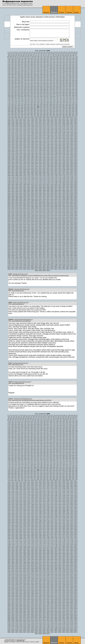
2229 (52, 218)
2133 (28, 211)
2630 (71, 251)
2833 (21, 269)
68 (28, 55)
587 (48, 89)
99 (35, 57)
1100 (71, 125)
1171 (68, 131)
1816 (56, 184)
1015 (21, 119)
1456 (56, 155)
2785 (44, 264)
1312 (56, 143)
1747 (68, 178)
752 (12, 101)
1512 (64, 159)
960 (44, 114)
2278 (32, 223)
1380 (40, 149)
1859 (13, 189)
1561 (44, 163)
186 (32, 62)
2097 (28, 208)
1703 (36, 175)
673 (41, 95)
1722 (40, 177)
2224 (32, 218)
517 (35, 85)
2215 (68, 217)
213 (48, 64)
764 (51, 101)
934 (32, 113)
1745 (60, 178)
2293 (21, 224)
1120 (9, 128)
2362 (9, 230)
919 (54, 111)
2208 (40, 217)
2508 (17, 242)
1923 (52, 193)
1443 (75, 153)
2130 (17, 211)
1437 (52, 153)
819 (16, 106)
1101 (75, 125)
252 (32, 67)
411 (48, 77)
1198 (32, 134)
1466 (25, 156)
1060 (56, 122)
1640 (71, 169)
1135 (68, 128)
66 (24, 55)
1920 (40, 193)
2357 (60, 229)
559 (28, 88)
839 (9, 107)
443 (9, 80)
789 (60, 103)
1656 (64, 171)
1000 (32, 117)
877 (60, 109)
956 (32, 114)
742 (51, 100)
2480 (48, 239)
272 (25, 68)
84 (68, 55)
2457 (28, 238)
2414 (71, 233)
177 (73, 61)
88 (8, 57)
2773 (68, 263)
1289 (36, 141)
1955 (36, 196)
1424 (71, 152)
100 (38, 57)
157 (9, 61)
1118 (71, 126)
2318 (48, 226)
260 (57, 67)
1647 (28, 171)
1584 (64, 165)
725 (67, 98)
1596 (40, 166)
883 (9, 110)
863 (16, 109)
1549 (68, 162)
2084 (48, 207)
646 (25, 94)
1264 (9, 140)
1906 (56, 192)
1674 (64, 172)
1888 (56, 190)
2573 (60, 247)
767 (60, 101)
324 (51, 71)
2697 (52, 257)
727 (73, 98)
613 (60, 91)
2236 (9, 220)
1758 (40, 180)
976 (25, 116)
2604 (40, 250)
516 (32, 85)
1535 (13, 162)
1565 (60, 163)
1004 (48, 117)
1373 (13, 149)
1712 (71, 175)
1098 (64, 125)
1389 (75, 149)
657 (60, 94)
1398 (40, 150)
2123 (60, 209)
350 (64, 73)
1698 (17, 175)
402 (19, 77)
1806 (17, 184)
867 (28, 109)
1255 (44, 138)
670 (32, 95)
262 (64, 67)
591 (60, 89)
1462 (9, 156)
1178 (25, 132)
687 (16, 97)
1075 (44, 123)
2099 (36, 208)
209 (35, 64)
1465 (21, 156)
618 (76, 91)
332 (76, 71)
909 (22, 111)
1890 (64, 190)
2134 (32, 211)
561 (35, 88)
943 (60, 113)
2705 (13, 258)
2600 (25, 250)
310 (76, 70)
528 (70, 85)
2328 (17, 227)
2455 (21, 238)
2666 (71, 254)
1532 (71, 160)
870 (38, 109)
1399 (44, 150)
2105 (60, 208)
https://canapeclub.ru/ (18, 304)
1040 (48, 120)
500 (51, 83)
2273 (13, 223)
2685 (75, 255)
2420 (25, 235)
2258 (25, 221)
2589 (52, 248)
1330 (56, 144)
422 (12, 79)
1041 (52, 120)
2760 (17, 263)
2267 (60, 221)
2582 (25, 248)
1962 (64, 196)
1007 (60, 117)
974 (19, 116)
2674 (32, 255)
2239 (21, 220)
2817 (28, 267)
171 (54, 61)
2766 (40, 263)
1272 (40, 140)
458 (57, 80)
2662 (56, 254)
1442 (71, 153)
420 (76, 77)
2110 (9, 209)
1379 (36, 149)
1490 (48, 158)
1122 (17, 128)
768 (64, 101)
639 (73, 92)
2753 (60, 261)
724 (64, 98)
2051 (60, 204)
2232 (64, 218)
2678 (48, 255)
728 (76, 98)
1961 (60, 196)
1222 (56, 135)
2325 (75, 226)
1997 (60, 199)
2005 (21, 201)
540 (38, 86)
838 (76, 106)
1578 (40, 165)
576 (12, 89)
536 (25, 86)
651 (41, 94)
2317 (44, 226)
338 (25, 73)
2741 (13, 261)
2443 (44, 236)
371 (60, 74)
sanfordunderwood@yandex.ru (23, 319)
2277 (28, 223)
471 (28, 82)
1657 (68, 171)
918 (51, 111)
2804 (48, 266)
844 (25, 107)
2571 (52, 247)
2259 (28, 221)
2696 (48, 257)
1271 (36, 140)
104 (51, 57)
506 (70, 83)
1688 (48, 174)
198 (70, 62)
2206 (32, 217)
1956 (40, 196)
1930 (9, 195)
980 (38, 116)
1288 (32, 141)
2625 (52, 251)
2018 (71, 201)
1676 (71, 172)
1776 (40, 181)
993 (9, 117)
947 (73, 113)
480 (57, 82)
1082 (71, 123)
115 (16, 58)
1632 (40, 169)
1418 (48, 152)
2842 (56, 269)
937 (41, 113)
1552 (9, 163)
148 (51, 60)
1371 (75, 147)
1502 (25, 159)
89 (10, 57)
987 (60, 116)
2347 (21, 229)
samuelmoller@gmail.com (22, 289)
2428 (56, 235)
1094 (48, 125)
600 (19, 91)
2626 (56, 251)
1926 (64, 193)
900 (64, 110)
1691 (60, 174)
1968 (17, 198)
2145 (75, 211)
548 (64, 86)
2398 (9, 233)
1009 (67, 117)
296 (32, 70)
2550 (40, 245)
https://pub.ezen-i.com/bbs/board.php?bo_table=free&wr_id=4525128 (32, 400)
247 (16, 67)
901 (67, 110)
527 (67, 85)
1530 (64, 160)
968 (70, 114)
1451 (36, 155)
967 (67, 114)
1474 (56, 156)
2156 (48, 212)
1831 (44, 186)
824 (32, 106)
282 (57, 68)
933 (28, 113)
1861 (21, 189)
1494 (64, 158)
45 (41, 54)
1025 (60, 119)
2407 (44, 233)
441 (73, 79)
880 (70, 109)
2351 (36, 229)
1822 (9, 186)
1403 (60, 150)
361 (28, 74)
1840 (9, 187)
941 (54, 113)
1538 (25, 162)
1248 (17, 138)
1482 (17, 158)
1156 (9, 131)
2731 (44, 260)
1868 (48, 189)
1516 (9, 160)
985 (54, 116)
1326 (40, 144)
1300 (9, 143)
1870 (56, 189)
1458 (64, 155)
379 (16, 76)
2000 (71, 199)
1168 (56, 131)
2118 (40, 209)
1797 (52, 183)
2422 (32, 235)
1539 (28, 162)
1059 (52, 122)
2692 (32, 257)
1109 (36, 126)
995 (16, 117)
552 (76, 86)
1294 (56, 141)
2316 (40, 226)
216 (57, 64)
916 (44, 111)
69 (31, 55)
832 (57, 106)
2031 (52, 202)
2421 (28, 235)
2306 (71, 224)
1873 (68, 189)
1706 (48, 175)
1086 (17, 125)
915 (41, 111)
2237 (13, 220)
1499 (13, 159)
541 (41, 86)
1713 (75, 175)
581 (28, 89)
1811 (36, 184)
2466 (64, 238)
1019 (36, 119)
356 (12, 74)
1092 (40, 125)
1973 (36, 198)
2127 (75, 209)
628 (38, 92)
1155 (75, 129)
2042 (25, 204)
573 (73, 88)
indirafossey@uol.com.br (20, 274)
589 (54, 89)
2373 (52, 230)
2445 (52, 236)
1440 (64, 153)
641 (9, 94)
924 (70, 111)
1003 (44, 117)
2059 (21, 205)
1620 (64, 168)
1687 (44, 174)
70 (33, 55)
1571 (13, 165)
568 (57, 88)
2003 (13, 201)
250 (25, 67)
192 (51, 62)
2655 (28, 254)
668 (25, 95)
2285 (60, 223)
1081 (68, 123)
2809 (68, 266)
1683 (28, 174)
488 (12, 83)
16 (40, 52)
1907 (60, 192)
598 (12, 91)
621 (16, 92)
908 (19, 111)
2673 (28, 255)
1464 (17, 156)
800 (25, 104)
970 (76, 114)
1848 (40, 187)
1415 (36, 152)
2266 (56, 221)
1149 (52, 129)
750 (76, 100)
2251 (68, 220)
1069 (21, 123)
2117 (36, 209)
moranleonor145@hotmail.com (23, 399)
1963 (68, 196)
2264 (48, 221)
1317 (75, 143)
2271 (75, 221)
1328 (48, 144)
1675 (68, 172)
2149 (21, 212)
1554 (17, 163)
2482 (56, 239)
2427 (52, 235)
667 (22, 95)
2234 (71, 218)
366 (44, 74)
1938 (40, 195)
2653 (21, 254)
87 (76, 55)
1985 (13, 199)
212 (44, 64)
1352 (71, 146)
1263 (75, 138)
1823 (13, 186)
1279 (68, 140)
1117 (68, 126)
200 (76, 62)
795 (9, 104)
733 (22, 100)
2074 (9, 207)
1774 (32, 181)
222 (76, 64)
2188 (32, 215)
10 (25, 52)
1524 (40, 160)
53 (61, 54)
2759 (13, 263)
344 (44, 73)
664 (12, 95)
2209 (44, 217)
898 (57, 110)
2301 (52, 224)
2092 (9, 208)
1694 (71, 174)
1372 (9, 149)
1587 (75, 165)
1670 (48, 172)
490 (19, 83)
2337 (52, 227)
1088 (25, 125)
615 (67, 91)
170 (51, 61)
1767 (75, 180)
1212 (17, 135)
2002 (9, 201)
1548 (64, 162)
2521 (68, 242)
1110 (40, 126)
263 (67, 67)
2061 (28, 205)
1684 (32, 174)
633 (54, 92)
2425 (44, 235)
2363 (13, 230)
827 (41, 106)
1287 (28, 141)
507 (73, 83)
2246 (48, 220)
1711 (68, 175)
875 (54, 109)
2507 (13, 242)
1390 (9, 150)
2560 (9, 247)
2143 (68, 211)
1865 (36, 189)
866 (25, 109)
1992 (40, 199)
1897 (21, 192)
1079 (60, 123)
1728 (64, 177)
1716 (17, 177)
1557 (28, 163)
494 (32, 83)
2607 (52, 250)
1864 (32, 189)
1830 (40, 186)
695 (41, 97)
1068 (17, 123)
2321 (60, 226)
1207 (68, 134)
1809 (28, 184)
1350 (64, 146)
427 (28, 79)
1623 (75, 168)
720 (51, 98)
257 (48, 67)
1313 (60, 143)
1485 (28, 158)
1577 (36, 165)
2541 (75, 244)
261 (60, 67)
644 (19, 94)
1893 (75, 190)
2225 (36, 218)
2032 (56, 202)
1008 (63, 117)
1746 (64, 178)
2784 (40, 264)
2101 (44, 208)
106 (57, 57)
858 (70, 107)
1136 (71, 128)
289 (9, 70)
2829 (75, 267)
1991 (36, 199)
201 (9, 64)
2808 (64, 266)
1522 (32, 160)
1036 (32, 120)
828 (44, 106)
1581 (52, 165)
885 (16, 110)
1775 (36, 181)
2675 (36, 255)
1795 (44, 183)
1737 (28, 178)
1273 (44, 140)
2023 (21, 202)
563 (41, 88)
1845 (28, 187)
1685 (36, 174)
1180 (32, 132)
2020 (9, 202)
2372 (48, 230)
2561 (13, 247)
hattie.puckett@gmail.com (21, 303)
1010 (71, 117)
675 (48, 95)
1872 (64, 189)
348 (57, 73)
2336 (48, 227)
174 (64, 61)
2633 (13, 253)
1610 (25, 168)
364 (38, 74)
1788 (17, 183)
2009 (36, 201)
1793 (36, 183)
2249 (60, 220)
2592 (64, 248)
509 (9, 85)
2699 (60, 257)
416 (64, 77)
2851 (48, 270)
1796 (48, 183)
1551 (75, 162)
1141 (21, 129)
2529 (28, 244)
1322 (25, 144)
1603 (68, 166)
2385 (28, 232)
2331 (28, 227)
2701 (68, 257)
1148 (48, 129)
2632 (9, 253)
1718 (25, 177)
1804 (9, 184)
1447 (21, 155)
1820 (71, 184)
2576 (71, 247)
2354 (48, 229)
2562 (17, 247)
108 (64, 57)
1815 (52, 184)
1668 (40, 172)
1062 (64, 122)
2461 (44, 238)
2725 (21, 260)
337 (22, 73)
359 (22, 74)
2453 (13, 238)
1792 (32, 183)
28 (69, 52)
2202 (17, 217)
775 (16, 103)
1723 (44, 177)
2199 (75, 215)
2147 (13, 212)
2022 (17, 202)
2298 (40, 224)
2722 (9, 260)
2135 (36, 211)
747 (67, 100)
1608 (17, 168)
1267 (21, 140)
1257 (52, 138)
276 (38, 68)
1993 (44, 199)
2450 (71, 236)
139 (22, 60)
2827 (68, 267)
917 (48, 111)
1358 (25, 147)
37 (21, 54)
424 (19, 79)
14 (35, 52)
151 (60, 60)
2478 (40, 239)
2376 (64, 230)
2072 (71, 205)
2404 (32, 233)
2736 (64, 260)
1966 (9, 198)
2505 (75, 241)
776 (19, 103)
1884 (40, 190)
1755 (28, 180)
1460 (71, 155)
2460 (40, 238)
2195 (60, 215)
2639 (36, 253)
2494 (32, 241)
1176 (17, 132)
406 (32, 77)
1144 (32, 129)
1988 (25, 199)
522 (51, 85)
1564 (56, 163)
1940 (48, 195)
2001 (75, 199)
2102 (48, 208)
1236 (40, 137)
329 (67, 71)
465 (9, 82)
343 (41, 73)
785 (48, 103)
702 (64, 97)
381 (22, 76)
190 (44, 62)
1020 (40, 119)
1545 (52, 162)
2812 (9, 267)
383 (28, 76)
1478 (71, 156)
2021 (13, 202)
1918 (32, 193)
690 (25, 97)
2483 (60, 239)
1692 (64, 174)
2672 (25, 255)
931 (22, 113)
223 (9, 65)
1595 (36, 166)
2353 (44, 229)
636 (64, 92)
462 (70, 80)
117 (22, 58)
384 (32, 76)
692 (32, 97)
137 (16, 60)
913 (35, 111)
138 (19, 60)
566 (51, 88)
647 (28, 94)
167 (41, 61)
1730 (71, 177)
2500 (56, 241)
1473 (52, 156)
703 (67, 97)
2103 (52, 208)
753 (16, 101)
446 (19, 80)
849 (41, 107)
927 (9, 113)
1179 (28, 132)
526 (64, 85)
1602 (64, 166)
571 (67, 88)
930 (19, 113)
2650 (9, 254)
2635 (21, 253)
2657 (36, 254)
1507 (44, 159)
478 (51, 82)
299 (41, 70)
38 (24, 54)
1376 (25, 149)
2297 (36, 224)
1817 (60, 184)
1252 (32, 138)
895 (48, 110)
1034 (25, 120)
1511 (60, 159)
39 (26, 54)
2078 (25, 207)
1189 (68, 132)
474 (38, 82)
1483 (21, 158)
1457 (60, 155)
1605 (75, 166)
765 (54, 101)
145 (41, 60)
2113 (21, 209)
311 (9, 71)
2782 (32, 264)
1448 (25, 155)
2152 (32, 212)
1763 (60, 180)
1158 (17, 131)
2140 (56, 211)
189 (41, 62)
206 (25, 64)
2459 (36, 238)
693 (35, 97)
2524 (9, 244)
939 (48, 113)
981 (41, 116)
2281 (44, 223)
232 (38, 65)
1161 (28, 131)
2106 (64, 208)
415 (60, 77)
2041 (21, 204)
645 (22, 94)
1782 (64, 181)
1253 (36, 138)
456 (51, 80)
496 (38, 83)
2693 (36, 257)
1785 (75, 181)
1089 (28, 125)
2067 (52, 205)
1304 (25, 143)
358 (19, 74)
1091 (36, 125)
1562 (48, 163)
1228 (9, 137)
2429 (60, 235)
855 (60, 107)
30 (74, 52)
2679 (52, 255)
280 (51, 68)
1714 (9, 177)
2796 (17, 266)
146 (44, 60)
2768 (48, 263)
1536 (17, 162)
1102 (9, 126)
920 (57, 111)
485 (73, 82)
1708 (56, 175)
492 (25, 83)
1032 (17, 120)
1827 (28, 186)
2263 (44, 221)
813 (67, 104)
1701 (28, 175)
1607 (13, 168)
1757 (36, 180)
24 (59, 52)
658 (64, 94)
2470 (9, 239)
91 (16, 57)
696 (44, 97)
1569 (75, 163)
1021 (44, 119)
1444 (9, 155)
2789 (60, 264)
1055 (36, 122)
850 (44, 107)
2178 (64, 214)
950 (12, 114)
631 (48, 92)
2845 (68, 269)
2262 (40, 221)
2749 (44, 261)
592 (64, 89)
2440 (32, 236)
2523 (75, 242)
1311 (52, 143)
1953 (28, 196)
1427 (13, 153)
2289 (75, 223)
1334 (71, 144)
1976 (48, 198)
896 (51, 110)
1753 (21, 180)
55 (66, 54)
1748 (71, 178)
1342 (32, 146)
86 (73, 55)
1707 (52, 175)
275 (35, 68)
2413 (68, 233)
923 (67, 111)
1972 (32, 198)
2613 (75, 250)
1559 (36, 163)
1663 (21, 172)
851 (48, 107)
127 (54, 58)
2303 (60, 224)
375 (73, 74)
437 (60, 79)
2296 (32, 224)
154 (70, 60)
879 (67, 109)
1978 (56, 198)
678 (57, 95)
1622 (71, 168)
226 (19, 65)
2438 (25, 236)
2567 (36, 247)
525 (60, 85)
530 (76, 85)
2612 (71, 250)
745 (60, 100)
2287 (68, 223)
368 (51, 74)
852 (51, 107)
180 (12, 62)
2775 (75, 263)
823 (28, 106)
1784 (71, 181)
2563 (21, 247)
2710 (32, 258)
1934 (25, 195)
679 (60, 95)
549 (67, 86)
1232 (25, 137)
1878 (17, 190)
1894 (9, 192)
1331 (60, 144)
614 (64, 91)
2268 (64, 221)
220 (70, 64)
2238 (17, 220)
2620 (32, 251)
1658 (71, 171)
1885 (44, 190)
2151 (28, 212)
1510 (56, 159)
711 (22, 98)
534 (19, 86)
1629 (28, 169)
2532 (40, 244)
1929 (75, 193)
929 (16, 113)
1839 (75, 186)
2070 (64, 205)
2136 (40, 211)
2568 (40, 247)
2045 (36, 204)
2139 (52, 211)
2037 (75, 202)
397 (73, 76)
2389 (44, 232)
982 (44, 116)
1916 (25, 193)
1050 (17, 122)
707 (9, 98)
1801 (68, 183)
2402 (25, 233)
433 (48, 79)
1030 (9, 120)
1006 (56, 117)
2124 (64, 209)
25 (62, 52)
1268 (25, 140)
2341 (68, 227)
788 (57, 103)
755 (22, 101)
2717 (60, 258)
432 (44, 79)
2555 (60, 245)
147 (48, 60)
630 (44, 92)
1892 (71, 190)
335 (16, 73)
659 (67, 94)
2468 (71, 238)
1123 (21, 128)
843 (22, 107)
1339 (21, 146)
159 (16, 61)
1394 (25, 150)
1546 (56, 162)
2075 (13, 207)
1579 (44, 165)
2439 (28, 236)
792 (70, 103)
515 (28, 85)
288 (76, 68)
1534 (9, 162)
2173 (44, 214)
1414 (32, 152)
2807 (60, 266)
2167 (21, 214)
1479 (75, 156)
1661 (13, 172)
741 (48, 100)
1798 (56, 183)
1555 (21, 163)
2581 (21, 248)
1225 (68, 135)
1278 (64, 140)
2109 (75, 208)
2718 (64, 258)
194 (57, 62)
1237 (44, 137)
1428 (17, 153)
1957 (44, 196)
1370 (71, 147)
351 (67, 73)
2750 (48, 261)
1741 (44, 178)
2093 (13, 208)
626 (32, 92)
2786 (48, 264)
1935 (28, 195)
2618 (25, 251)
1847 (36, 187)
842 (19, 107)
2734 (56, 260)
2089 (68, 207)
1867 (44, 189)
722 (57, 98)
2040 (17, 204)
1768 (9, 181)
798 (19, 104)
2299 (44, 224)
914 (38, 111)
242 (70, 65)
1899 (28, 192)
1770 (17, 181)
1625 (13, 169)
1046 (71, 120)
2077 (21, 207)
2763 (28, 263)
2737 (68, 260)
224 (12, 65)
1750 (9, 180)
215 (54, 64)
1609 (21, 168)
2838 (40, 269)
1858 (9, 189)
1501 (21, 159)
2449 (68, 236)
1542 (40, 162)
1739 (36, 178)
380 (19, 76)
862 (12, 109)
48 (49, 54)
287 (73, 68)
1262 (71, 138)
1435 (44, 153)
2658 (40, 254)
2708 (25, 258)
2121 (52, 209)
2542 (9, 245)
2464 (56, 238)
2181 (75, 214)
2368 (32, 230)
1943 (60, 195)
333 (9, 73)
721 (54, 98)
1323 (28, 144)
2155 (44, 212)
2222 (25, 218)
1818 (64, 184)
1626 (17, 169)
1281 (75, 140)
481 (60, 82)
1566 (64, 163)
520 (44, 85)
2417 (13, 235)
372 (64, 74)
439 (67, 79)
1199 (36, 134)
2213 (60, 217)
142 (32, 60)
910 (25, 111)
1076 (48, 123)
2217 (75, 217)
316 (25, 71)
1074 (40, 123)
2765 (36, 263)
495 (35, 83)
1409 (13, 152)
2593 (68, 248)
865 (22, 109)
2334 (40, 227)
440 (70, 79)
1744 (56, 178)
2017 (68, 201)
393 (60, 76)
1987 (21, 199)
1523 (36, 160)
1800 (64, 183)
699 (54, 97)
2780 (25, 264)
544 (51, 86)
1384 (56, 149)
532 (12, 86)
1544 (48, 162)
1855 (68, 187)
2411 (60, 233)
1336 (9, 146)
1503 (28, 159)
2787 (52, 264)
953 (22, 114)
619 (9, 92)
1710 (64, 175)
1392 (17, 150)
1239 (52, 137)
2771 (60, 263)
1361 (36, 147)
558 (25, 88)
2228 (48, 218)
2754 (64, 261)
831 (54, 106)
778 (25, 103)
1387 (68, 149)
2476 (32, 239)
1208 (71, 134)
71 (36, 55)
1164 (40, 131)
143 (35, 60)
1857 (75, 187)
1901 (36, 192)
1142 (25, 129)
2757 (75, 261)
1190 (71, 132)
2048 (48, 204)
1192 (9, 134)
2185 (21, 215)
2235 (75, 218)
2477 (36, 239)
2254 (9, 221)
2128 (9, 211)
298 (38, 70)
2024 (25, 202)
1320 (17, 144)
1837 (68, 186)
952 (19, 114)
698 (51, 97)
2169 (28, 214)
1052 (25, 122)
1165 (44, 131)
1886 (48, 190)
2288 (71, 223)
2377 (68, 230)
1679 (13, 174)
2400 (17, 233)
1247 (13, 138)
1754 (25, 180)
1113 (52, 126)
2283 (52, 223)
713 (28, 98)
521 (48, 85)
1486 (32, 158)
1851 (52, 187)
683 (73, 95)
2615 (13, 251)
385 (35, 76)
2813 (13, 267)
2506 (9, 242)
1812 (40, 184)
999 (29, 117)
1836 (64, 186)
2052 (64, 204)
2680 (56, 255)
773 (9, 103)
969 (73, 114)
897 (54, 110)
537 (28, 86)
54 (64, 54)
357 (16, 74)
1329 (52, 144)
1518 (17, 160)
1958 (48, 196)
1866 (40, 189)
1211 (13, 135)
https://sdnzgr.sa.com (18, 291)
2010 (40, 201)
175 (67, 61)
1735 (21, 178)
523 (54, 85)
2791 (68, 264)
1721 (36, 177)
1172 (71, 131)
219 (67, 64)
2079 (28, 207)
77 (51, 55)
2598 (17, 250)
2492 (25, 241)
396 (70, 76)
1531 (68, 160)
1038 (40, 120)
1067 (13, 123)
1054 (32, 122)
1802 (71, 183)
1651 (44, 171)
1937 (36, 195)
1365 (52, 147)
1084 (9, 125)
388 (44, 76)
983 (48, 116)
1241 (60, 137)
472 (32, 82)
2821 (44, 267)
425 (22, 79)
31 (77, 52)
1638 (64, 169)
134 (76, 58)
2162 (71, 212)
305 (60, 70)
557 (22, 88)
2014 (56, 201)
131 (67, 58)
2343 (75, 227)
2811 (75, 266)
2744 (25, 261)
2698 (56, 257)
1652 (48, 171)
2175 (52, 214)
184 (25, 62)
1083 (75, 123)
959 (41, 114)
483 (67, 82)
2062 (32, 205)
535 (22, 86)
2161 (68, 212)
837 (73, 106)
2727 (28, 260)
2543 (13, 245)
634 (57, 92)
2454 (17, 238)
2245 (44, 220)
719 (48, 98)
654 (51, 94)
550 (70, 86)
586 (44, 89)
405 (28, 77)
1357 (21, 147)
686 (12, 97)
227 (22, 65)
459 (60, 80)
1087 (21, 125)
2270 (71, 221)
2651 (13, 254)
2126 (71, 209)
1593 (28, 166)
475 (41, 82)
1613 (36, 168)
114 (12, 58)
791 (67, 103)
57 (71, 54)
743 (54, 100)
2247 (52, 220)
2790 (64, 264)
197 (67, 62)
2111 (13, 209)
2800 (32, 266)
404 (25, 77)
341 (35, 73)
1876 (9, 190)
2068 (56, 205)
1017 (28, 119)
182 (19, 62)
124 (44, 58)
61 (11, 55)
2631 (75, 251)
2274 (17, 223)
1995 (52, 199)
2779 (21, 264)
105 (54, 57)
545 (54, 86)
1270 (32, 140)
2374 (56, 230)
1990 (32, 199)
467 (16, 82)
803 (35, 104)
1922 (48, 193)
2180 (71, 214)
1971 (28, 198)
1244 (71, 137)
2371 (44, 230)
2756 (71, 261)
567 (54, 88)
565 (48, 88)
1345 (44, 146)
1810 (32, 184)
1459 (68, 155)
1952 (25, 196)
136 (12, 60)
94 (23, 57)
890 (32, 110)
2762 (25, 263)
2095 (21, 208)
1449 (28, 155)
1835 (60, 186)
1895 (13, 192)
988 (64, 116)
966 (64, 114)
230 (32, 65)
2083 (44, 207)
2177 (60, 214)
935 (35, 113)
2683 (68, 255)
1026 (64, 119)
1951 (21, 196)
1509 (52, 159)
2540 (71, 244)
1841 (13, 187)
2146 (9, 212)
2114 (25, 209)
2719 (68, 258)
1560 (40, 163)
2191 (44, 215)
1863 (28, 189)
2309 (13, 226)
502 (57, 83)
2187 (28, 215)
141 (28, 60)
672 (38, 95)
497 (41, 83)
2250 (64, 220)
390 (51, 76)
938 (44, 113)
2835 (28, 269)
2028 (40, 202)
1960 (56, 196)
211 (41, 64)
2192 (48, 215)
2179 (68, 214)
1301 (13, 143)
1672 (56, 172)
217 (60, 64)
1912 (9, 193)
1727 (60, 177)
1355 (13, 147)
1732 (9, 178)
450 (32, 80)
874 (51, 109)
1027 (68, 119)
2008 (32, 201)
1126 (32, 128)
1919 (36, 193)
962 (51, 114)
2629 (68, 251)
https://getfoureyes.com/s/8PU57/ (21, 321)
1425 (75, 152)
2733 (52, 260)
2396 (71, 232)
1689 (52, 174)
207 (28, 64)
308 (70, 70)
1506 (40, 159)
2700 (64, 257)
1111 (44, 126)
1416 (40, 152)
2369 (36, 230)
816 (76, 104)
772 (76, 101)
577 (16, 89)
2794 (9, 266)
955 (28, 114)
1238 (48, 137)
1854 (64, 187)
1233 (28, 137)
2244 (40, 220)
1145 (36, 129)
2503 (68, 241)
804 (38, 104)
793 (73, 103)
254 (38, 67)
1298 (71, 141)
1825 (21, 186)
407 (35, 77)
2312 (25, 226)
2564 (25, 247)
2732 (48, 260)
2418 (17, 235)
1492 (56, 158)
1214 (25, 135)
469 (22, 82)
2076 (17, 207)
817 (9, 106)
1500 (17, 159)
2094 (17, 208)
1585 (68, 165)
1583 (60, 165)
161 (22, 61)
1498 (9, 159)
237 (54, 65)
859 (73, 107)
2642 (48, 253)
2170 (32, 214)
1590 (17, 166)
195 (60, 62)
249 (22, 67)
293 (22, 70)
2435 (13, 236)
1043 (60, 120)
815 (73, 104)
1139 (13, 129)
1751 (13, 180)
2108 (71, 208)
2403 (28, 233)
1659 (75, 171)
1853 (60, 187)
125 (48, 58)
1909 (68, 192)
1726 (56, 177)
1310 (48, 143)
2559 (75, 245)
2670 (17, 255)
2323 (68, 226)
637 (67, 92)
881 (73, 109)
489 (16, 83)
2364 (17, 230)
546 (57, 86)
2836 (32, 269)
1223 (60, 135)
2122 (56, 209)
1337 (13, 146)
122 (38, 58)
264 (70, 67)
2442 (40, 236)
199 (73, 62)
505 (67, 83)
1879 (21, 190)
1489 (44, 158)
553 (9, 88)
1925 (60, 193)
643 (16, 94)
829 (48, 106)
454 (44, 80)
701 (60, 97)
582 (32, 89)
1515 (75, 159)
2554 (56, 245)
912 (32, 111)
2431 (68, 235)
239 (60, 65)
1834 (56, 186)
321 (41, 71)
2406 (40, 233)
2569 (44, 247)
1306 (32, 143)
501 (54, 83)
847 (35, 107)
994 (13, 117)
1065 (75, 122)
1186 (56, 132)
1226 (71, 135)
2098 (32, 208)
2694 (40, 257)
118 (25, 58)
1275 (52, 140)
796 (12, 104)
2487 (75, 239)
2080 (32, 207)
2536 (56, 244)
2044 (32, 204)
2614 (9, 251)
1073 (36, 123)
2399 (13, 233)
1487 (36, 158)
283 (60, 68)
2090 (71, 207)
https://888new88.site (18, 383)
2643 (52, 253)
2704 (9, 258)
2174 (48, 214)
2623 (44, 251)
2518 (56, 242)
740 (44, 100)
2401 (21, 233)
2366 (25, 230)
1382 (48, 149)
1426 (9, 153)
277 (41, 68)
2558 (71, 245)
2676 (40, 255)
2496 (40, 241)
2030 (48, 202)
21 (52, 52)
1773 (28, 181)
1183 (44, 132)
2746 (32, 261)
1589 (13, 166)
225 (16, 65)
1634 (48, 169)
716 (38, 98)
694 (38, 97)
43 (36, 54)
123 (41, 58)
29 (72, 52)
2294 (25, 224)
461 (67, 80)
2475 (28, 239)
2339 (60, 227)
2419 (21, 235)
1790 (25, 183)
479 (54, 82)
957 (35, 114)
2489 (13, 241)
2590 (56, 248)
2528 (25, 244)
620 (12, 92)
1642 (9, 171)
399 (9, 77)
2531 (36, 244)
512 (19, 85)
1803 (75, 183)
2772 (64, 263)
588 (51, 89)
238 (57, 65)
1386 (64, 149)
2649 (75, 253)
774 (12, 103)
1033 (21, 120)
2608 (56, 250)
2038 (9, 204)
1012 (9, 119)
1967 (13, 198)
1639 (68, 169)
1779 (52, 181)
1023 (52, 119)
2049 (52, 204)
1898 (25, 192)
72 (38, 55)
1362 (40, 147)
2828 (71, 267)
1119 (75, 126)
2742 (17, 261)
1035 (28, 120)
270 (19, 68)
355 (9, 74)
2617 (21, 251)
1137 (75, 128)
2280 (40, 223)
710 (19, 98)
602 (25, 91)
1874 (71, 189)
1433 (36, 153)
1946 (71, 195)
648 (32, 94)
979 (35, 116)
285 (67, 68)
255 (41, 67)
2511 (28, 242)
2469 (75, 238)
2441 (36, 236)
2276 (25, 223)
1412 (25, 152)
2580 (17, 248)
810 (57, 104)
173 (60, 61)
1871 (60, 189)
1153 (68, 129)
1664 (25, 172)
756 (25, 101)
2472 (17, 239)
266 (76, 67)
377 (9, 76)
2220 (17, 218)
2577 (75, 247)
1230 (17, 137)
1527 (52, 160)
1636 (56, 169)
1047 (75, 120)
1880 (25, 190)
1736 (25, 178)
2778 (17, 264)
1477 (68, 156)
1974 (40, 198)
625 (28, 92)
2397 (75, 232)
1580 (48, 165)
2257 (21, 221)
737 (35, 100)
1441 (68, 153)
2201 (13, 217)
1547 (60, 162)
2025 (28, 202)
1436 (48, 153)
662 (76, 94)
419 (73, 77)
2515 (44, 242)
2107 (68, 208)
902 (70, 110)
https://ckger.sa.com (18, 365)
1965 (75, 196)
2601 (28, 250)
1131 (52, 128)
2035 (68, 202)
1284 (17, 141)
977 (28, 116)
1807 (21, 184)
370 (57, 74)
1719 (28, 177)
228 (25, 65)
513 (22, 85)
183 (22, 62)
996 (19, 117)
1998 (64, 199)
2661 (52, 254)
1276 (56, 140)
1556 (25, 163)
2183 (13, 215)
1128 (40, 128)
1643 (13, 171)
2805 (52, 266)
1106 (25, 126)
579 (22, 89)
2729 (36, 260)
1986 (17, 199)
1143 (28, 129)
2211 (52, 217)
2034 (64, 202)
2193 (52, 215)
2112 (17, 209)
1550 (71, 162)
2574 (64, 247)
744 (57, 100)
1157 (13, 131)
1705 (44, 175)
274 (32, 68)
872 (44, 109)
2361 (75, 229)
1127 (36, 128)
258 (51, 67)
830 (51, 106)
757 (28, 101)
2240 (25, 220)
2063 (36, 205)
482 (64, 82)
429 (35, 79)
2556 (64, 245)
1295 (60, 141)
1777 (44, 181)
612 (57, 91)
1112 (48, 126)
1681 (21, 174)
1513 (68, 159)
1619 (60, 168)
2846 (71, 269)
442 (76, 79)
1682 (25, 174)
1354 (9, 147)
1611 (28, 168)
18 (45, 52)
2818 (32, 267)
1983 (75, 198)
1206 (64, 134)
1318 (9, 144)
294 (25, 70)
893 (41, 110)
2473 (21, 239)
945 (67, 113)
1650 (40, 171)
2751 (52, 261)
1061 (60, 122)
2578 (9, 248)
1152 (64, 129)
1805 (13, 184)
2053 (68, 204)
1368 (64, 147)
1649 (36, 171)
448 (25, 80)
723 (60, 98)
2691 (28, 257)
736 (32, 100)
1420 (56, 152)
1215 (28, 135)
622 (19, 92)
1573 (21, 165)
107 (61, 57)
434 (51, 79)
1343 (36, 146)
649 (35, 94)
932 (25, 113)
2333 (36, 227)
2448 (64, 236)
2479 (44, 239)
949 (9, 114)
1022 (48, 119)
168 (44, 61)
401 (16, 77)
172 (57, 61)
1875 (75, 189)
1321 (21, 144)
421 (9, 79)
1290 (40, 141)
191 (48, 62)
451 (35, 80)
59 (76, 54)
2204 (25, 217)
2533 (44, 244)
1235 (36, 137)
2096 (25, 208)
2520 (64, 242)
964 (57, 114)
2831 (13, 269)
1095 (52, 125)
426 (25, 79)
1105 (21, 126)
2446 (56, 236)
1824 (17, 186)
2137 (44, 211)
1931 (13, 195)
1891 (68, 190)
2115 (28, 209)
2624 (48, 251)
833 (60, 106)
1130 (48, 128)
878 (64, 109)
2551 (44, 245)
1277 (60, 140)
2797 (21, 266)
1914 (17, 193)
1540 (32, 162)
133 (73, 58)
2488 (9, 241)
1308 (40, 143)
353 (73, 73)
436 (57, 79)
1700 (25, 175)
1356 (17, 147)
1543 (44, 162)
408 (38, 77)
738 (38, 100)
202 (12, 64)
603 (28, 91)
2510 (25, 242)
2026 (32, 202)
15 (37, 52)
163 (28, 61)
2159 (60, 212)
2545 (21, 245)
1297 (68, 141)
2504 (71, 241)
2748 (40, 261)
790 (64, 103)
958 (38, 114)
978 (32, 116)
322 (44, 71)
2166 (17, 214)
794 (76, 103)
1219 (44, 135)
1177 (21, 132)
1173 (75, 131)
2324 (71, 226)
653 (48, 94)
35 (16, 54)
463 (73, 80)
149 (54, 60)
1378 (32, 149)
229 (28, 65)
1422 (64, 152)
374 (70, 74)
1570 (9, 165)
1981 (68, 198)
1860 (17, 189)
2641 (44, 253)
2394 (64, 232)
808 (51, 104)
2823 (52, 267)
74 (43, 55)
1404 (64, 150)
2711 (36, 258)
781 (35, 103)
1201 (44, 134)
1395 (28, 150)
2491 (21, 241)
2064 (40, 205)
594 (70, 89)
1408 (9, 152)
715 (35, 98)
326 (57, 71)
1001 (36, 117)
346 (51, 73)
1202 (48, 134)
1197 (28, 134)
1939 (44, 195)
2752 (56, 261)
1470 (40, 156)
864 (19, 109)
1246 (9, 138)
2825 (60, 267)
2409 (52, 233)
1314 (64, 143)
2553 (52, 245)
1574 (25, 165)
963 (54, 114)
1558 (32, 163)
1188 (64, 132)
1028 (71, 119)
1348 (56, 146)
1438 (56, 153)
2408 (48, 233)
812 (64, 104)
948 (76, 113)
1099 (68, 125)
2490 (17, 241)
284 (64, 68)
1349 (60, 146)
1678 (9, 174)
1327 (44, 144)
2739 (75, 260)
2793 (75, 264)
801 (28, 104)
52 (59, 54)
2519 (60, 242)
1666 (32, 172)
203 (16, 64)
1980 (64, 198)
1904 (48, 192)
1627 (21, 169)
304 (57, 70)
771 (73, 101)
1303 (21, 143)
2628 (64, 251)
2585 (36, 248)
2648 (71, 253)
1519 (21, 160)
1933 (21, 195)
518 (38, 85)
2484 (64, 239)
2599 (21, 250)
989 (67, 116)
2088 (64, 207)
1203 (52, 134)
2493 (28, 241)
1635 (52, 169)
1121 (13, 128)
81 (61, 55)
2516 (48, 242)
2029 (44, 202)
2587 (44, 248)
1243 (68, 137)
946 (70, 113)
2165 (13, 214)
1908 (64, 192)
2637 (28, 253)
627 (35, 92)
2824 (56, 267)
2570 (48, 247)
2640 (40, 253)
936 (38, 113)
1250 (25, 138)
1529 (60, 160)
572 (70, 88)
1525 (44, 160)
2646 (64, 253)
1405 (68, 150)
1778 (48, 181)
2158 (56, 212)
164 (32, 61)
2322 (64, 226)
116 (19, 58)
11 (27, 52)
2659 (44, 254)
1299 (75, 141)
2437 (21, 236)
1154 (71, 129)
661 (73, 94)
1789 (21, 183)
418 (70, 77)
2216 (71, 217)
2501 (60, 241)
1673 (60, 172)
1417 (44, 152)
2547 (28, 245)
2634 (17, 253)
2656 (32, 254)
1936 (32, 195)
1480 (9, 158)
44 (39, 54)
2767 (44, 263)
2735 (60, 260)
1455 (52, 155)
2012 (48, 201)
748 (70, 100)
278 (44, 68)
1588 (9, 166)
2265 (52, 221)
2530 (32, 244)
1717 (21, 177)
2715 (52, 258)
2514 (40, 242)
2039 (13, 204)
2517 (52, 242)
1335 (75, 144)
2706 (17, 258)
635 (60, 92)
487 (9, 83)
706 (76, 97)
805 (41, 104)
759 (35, 101)
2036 (71, 202)
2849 (40, 270)
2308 (9, 226)
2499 (52, 241)
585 (41, 89)
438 (64, 79)
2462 (48, 238)
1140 (17, 129)
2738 (71, 260)
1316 (71, 143)
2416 (9, 235)
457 (54, 80)
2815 (21, 267)
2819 (36, 267)
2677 (44, 255)
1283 (13, 141)
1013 (13, 119)
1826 (25, 186)
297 (35, 70)
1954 (32, 196)
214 (51, 64)
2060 (25, 205)
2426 (48, 235)
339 (28, 73)
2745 (28, 261)
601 (22, 91)
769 (67, 101)
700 (57, 97)
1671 (52, 172)
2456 (25, 238)
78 (53, 55)
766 (57, 101)
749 (73, 100)
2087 (60, 207)
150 (57, 60)
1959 (52, 196)
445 (16, 80)
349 (60, 73)
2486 (71, 239)
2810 (71, 266)
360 (25, 74)
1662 (17, 172)
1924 (56, 193)
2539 (68, 244)
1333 (68, 144)
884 (12, 110)
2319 (52, 226)
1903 (44, 192)
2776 (9, 264)
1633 (44, 169)
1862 (25, 189)
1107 (28, 126)
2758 (9, 263)
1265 (13, 140)
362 (32, 74)
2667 (75, 254)
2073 (75, 205)
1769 (13, 181)
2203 (21, 217)
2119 (44, 209)
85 (71, 55)
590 (57, 89)
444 (12, 80)
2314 (32, 226)
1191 (75, 132)
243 (73, 65)
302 (51, 70)
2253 (75, 220)
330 (70, 71)
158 (12, 61)
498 (44, 83)
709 (16, 98)
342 (38, 73)
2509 (21, 242)
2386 (32, 232)
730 (12, 100)
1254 (40, 138)
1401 (52, 150)
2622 (40, 251)
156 (76, 60)
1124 (25, 128)
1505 (36, 159)
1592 (25, 166)
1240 (56, 137)
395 (67, 76)
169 (48, 61)
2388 (40, 232)
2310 (17, 226)
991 (73, 116)
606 (38, 91)
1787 (13, 183)
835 (67, 106)
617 (73, 91)
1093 (44, 125)
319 (35, 71)
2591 (60, 248)
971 (9, 116)
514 (25, 85)
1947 (75, 195)
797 (16, 104)
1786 (9, 183)
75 (46, 55)
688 (19, 97)
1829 (36, 186)
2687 (13, 257)
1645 (21, 171)
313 (16, 71)
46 (44, 54)
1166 (48, 131)
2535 (52, 244)
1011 (75, 117)
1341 (28, 146)
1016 (25, 119)
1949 (13, 196)
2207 (36, 217)
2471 (13, 239)
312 (12, 71)
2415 (75, 233)
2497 (44, 241)
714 (32, 98)
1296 (64, 141)
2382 (17, 232)
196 (64, 62)
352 (70, 73)
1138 (9, 129)
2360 (71, 229)
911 (28, 111)
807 (48, 104)
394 (64, 76)
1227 (75, 135)
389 (48, 76)
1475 (60, 156)
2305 (68, 224)
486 (76, 82)
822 (25, 106)
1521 (28, 160)
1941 (52, 195)
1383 (52, 149)
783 (41, 103)
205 (22, 64)
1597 (44, 166)
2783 (36, 264)
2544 (17, 245)
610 (51, 91)
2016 (64, 201)
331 (73, 71)
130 (64, 58)
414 (57, 77)
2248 (56, 220)
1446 (17, 155)
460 (64, 80)
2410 (56, 233)
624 (25, 92)
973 (16, 116)
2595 (75, 248)
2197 (68, 215)
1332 (64, 144)
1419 (52, 152)
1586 (71, 165)
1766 (71, 180)
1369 (68, 147)
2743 (21, 261)
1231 (21, 137)
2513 (36, 242)
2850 (44, 270)
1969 (21, 198)
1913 (13, 193)
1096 (56, 125)
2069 (60, 205)
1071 (28, 123)
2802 (40, 266)
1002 (40, 117)
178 (76, 61)
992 (76, 116)
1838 (71, 186)
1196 (25, 134)
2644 (56, 253)
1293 (52, 141)
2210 (48, 217)
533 (16, 86)
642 (12, 94)
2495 (36, 241)
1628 (25, 169)
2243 (36, 220)
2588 (48, 248)
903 (73, 110)
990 (70, 116)
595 (73, 89)
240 (64, 65)
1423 (68, 152)
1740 (40, 178)
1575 (28, 165)
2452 (9, 238)
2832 (17, 269)
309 (73, 70)
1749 (75, 178)
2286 (64, 223)
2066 (48, 205)
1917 (28, 193)
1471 (44, 156)
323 (48, 71)
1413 (28, 152)
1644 (17, 171)
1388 (71, 149)
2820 (40, 267)
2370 (40, 230)
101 (41, 57)
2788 (56, 264)
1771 (21, 181)
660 (70, 94)
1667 (36, 172)
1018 (32, 119)
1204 (56, 134)
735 (28, 100)
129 (60, 58)
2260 (32, 221)
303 (54, 70)
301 (48, 70)
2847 (75, 269)
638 (70, 92)
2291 (13, 224)
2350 (32, 229)
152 (64, 60)
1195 (21, 134)
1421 (60, 152)
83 (66, 55)
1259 (60, 138)
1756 (32, 180)
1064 (71, 122)
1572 (17, 165)
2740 (9, 261)
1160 (25, 131)
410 (44, 77)
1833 (52, 186)
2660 (48, 254)
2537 (60, 244)
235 (48, 65)
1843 (21, 187)
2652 (17, 254)
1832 (48, 186)
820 (19, 106)
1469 (36, 156)
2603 (36, 250)
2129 (13, 211)
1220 (48, 135)
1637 (60, 169)
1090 (32, 125)
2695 (44, 257)
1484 (25, 158)
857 (67, 107)
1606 (9, 168)
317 (28, 71)
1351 (68, 146)
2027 (36, 202)
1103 (13, 126)
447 (22, 80)
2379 (75, 230)
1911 (75, 192)
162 (25, 61)
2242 (32, 220)
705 (73, 97)
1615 (44, 168)
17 (42, 52)
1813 (44, 184)
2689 (21, 257)
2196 (64, 215)
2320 (56, 226)
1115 (60, 126)
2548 (32, 245)
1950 (17, 196)
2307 (75, 224)
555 (16, 88)
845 (28, 107)
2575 (68, 247)
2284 (56, 223)
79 (56, 55)
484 (70, 82)
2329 (21, 227)
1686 (40, 174)
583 (35, 89)
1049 (13, 122)
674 (44, 95)
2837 (36, 269)
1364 (48, 147)
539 (35, 86)
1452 (40, 155)
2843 (60, 269)
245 (9, 67)
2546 (25, 245)
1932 (17, 195)
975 (22, 116)
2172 (40, 214)
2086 (56, 207)
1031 (13, 120)
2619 (28, 251)
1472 (48, 156)
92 (18, 57)
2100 (40, 208)
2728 (32, 260)
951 (16, 114)
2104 (56, 208)
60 (9, 55)
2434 (9, 236)
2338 (56, 227)
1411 (21, 152)
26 (64, 52)
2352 (40, 229)
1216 (32, 135)
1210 (9, 135)
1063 (68, 122)
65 (21, 55)
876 (57, 109)
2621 (36, 251)
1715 (13, 177)
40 (29, 54)
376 (76, 74)
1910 (71, 192)
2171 (36, 214)
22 (55, 52)
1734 (17, 178)
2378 (71, 230)
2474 (25, 239)
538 (32, 86)
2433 (75, 235)
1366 (56, 147)
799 (22, 104)
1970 (25, 198)
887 (22, 110)
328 (64, 71)
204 (19, 64)
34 (14, 54)
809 (54, 104)
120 (32, 58)
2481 (52, 239)
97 (30, 57)
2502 (64, 241)
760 (38, 101)
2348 (25, 229)
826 (38, 106)
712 (25, 98)
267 (9, 68)
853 (54, 107)
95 (25, 57)
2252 (71, 220)
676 (51, 95)
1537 (21, 162)
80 (58, 55)
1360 (32, 147)
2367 (28, 230)
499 (48, 83)
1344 (40, 146)
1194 (17, 134)
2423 (36, 235)
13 (32, 52)
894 (44, 110)
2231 (60, 218)
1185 (52, 132)
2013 (52, 201)
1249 (21, 138)
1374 (17, 149)
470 (25, 82)
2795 (13, 266)
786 (51, 103)
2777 (13, 264)
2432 (71, 235)
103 (48, 57)
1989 (28, 199)
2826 (64, 267)
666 (19, 95)
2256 (17, 221)
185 (28, 62)
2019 (75, 201)
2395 (68, 232)
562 (38, 88)
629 (41, 92)
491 (22, 83)
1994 (48, 199)
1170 (64, 131)
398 (76, 76)
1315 (68, 143)
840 (12, 107)
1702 (32, 175)
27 (67, 52)
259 (54, 67)
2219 (13, 218)
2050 (56, 204)
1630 (32, 169)
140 (25, 60)
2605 (44, 250)
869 (35, 109)
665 (16, 95)
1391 (13, 150)
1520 (25, 160)
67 (26, 55)
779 (28, 103)
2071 (68, 205)
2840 (48, 269)
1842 (17, 187)
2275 (21, 223)
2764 (32, 263)
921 (60, 111)
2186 (25, 215)
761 (41, 101)
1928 (71, 193)
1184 (48, 132)
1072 (32, 123)
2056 (9, 205)
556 (19, 88)
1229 (13, 137)
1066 (9, 123)
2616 (17, 251)
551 (73, 86)
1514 (71, 159)
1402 (56, 150)
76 (48, 55)
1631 (36, 169)
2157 (52, 212)
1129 (44, 128)
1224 (64, 135)
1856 (71, 187)
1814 (48, 184)
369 (54, 74)
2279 (36, 223)
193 (54, 62)
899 (60, 110)
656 (57, 94)
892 (38, 110)
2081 (36, 207)
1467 (28, 156)
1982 (71, 198)
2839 (44, 269)
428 (32, 79)
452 (38, 80)
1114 (56, 126)
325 (54, 71)
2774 (71, 263)
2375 (60, 230)
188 (38, 62)
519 (41, 85)
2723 (13, 260)
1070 (25, 123)
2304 (64, 224)
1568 (71, 163)
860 (76, 107)
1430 (25, 153)
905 (9, 111)
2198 (71, 215)
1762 (56, 180)
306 (64, 70)
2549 (36, 245)
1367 (60, 147)
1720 (32, 177)
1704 (40, 175)
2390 (48, 232)
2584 (32, 248)
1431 (28, 153)
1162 (32, 131)
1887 (52, 190)
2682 (64, 255)
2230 (56, 218)
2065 (44, 205)
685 (9, 97)
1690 (56, 174)
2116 (32, 209)
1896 (17, 192)
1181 (36, 132)
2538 (64, 244)
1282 (9, 141)
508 (76, 83)
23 (57, 52)
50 (54, 54)
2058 (17, 205)
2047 (44, 204)
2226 (40, 218)
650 (38, 94)
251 (28, 67)
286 (70, 68)
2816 (25, 267)
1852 (56, 187)
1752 (17, 180)
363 (35, 74)
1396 (32, 150)
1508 (48, 159)
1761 (52, 180)
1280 (71, 140)
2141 (60, 211)
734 (25, 100)
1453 (44, 155)
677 (54, 95)
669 (28, 95)
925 (73, 111)
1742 (48, 178)
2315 (36, 226)
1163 (36, 131)
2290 (9, 224)
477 (48, 82)
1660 (9, 172)
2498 (48, 241)
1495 (68, 158)
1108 (32, 126)
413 (54, 77)
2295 (28, 224)
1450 (32, 155)
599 (16, 91)
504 (64, 83)
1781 (60, 181)
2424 (40, 235)
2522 (71, 242)
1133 (60, 128)
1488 (40, 158)
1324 (32, 144)
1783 (68, 181)
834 (64, 106)
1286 (25, 141)
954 (25, 114)
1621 (68, 168)
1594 (32, 166)
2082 (40, 207)
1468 (32, 156)
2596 (9, 250)
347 (54, 73)
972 (12, 116)
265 (73, 67)
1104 (17, 126)
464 (76, 80)
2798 (25, 266)
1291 (44, 141)
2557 (68, 245)
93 (20, 57)
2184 (17, 215)
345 (48, 73)
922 (64, 111)
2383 (21, 232)
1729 (68, 177)
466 (12, 82)
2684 (71, 255)
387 (41, 76)
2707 (21, 258)
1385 (60, 149)
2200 (9, 217)
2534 (48, 244)
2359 (68, 229)
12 (30, 52)
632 (51, 92)
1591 (21, 166)
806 (44, 104)
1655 (60, 171)
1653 (52, 171)
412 (51, 77)
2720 (71, 258)
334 (12, 73)
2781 (28, 264)
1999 (68, 199)
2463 (52, 238)
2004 (17, 201)
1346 (48, 146)
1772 (25, 181)
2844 (64, 269)
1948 (9, 196)
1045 (68, 120)
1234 (32, 137)
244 (76, 65)
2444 (48, 236)
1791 (28, 183)
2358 (64, 229)
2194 (56, 215)
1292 (48, 141)
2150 (25, 212)
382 (25, 76)
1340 (25, 146)
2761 (21, 263)
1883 (36, 190)
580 (25, 89)
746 (64, 100)
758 (32, 101)
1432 (32, 153)
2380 (9, 232)
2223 (28, 218)
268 (12, 68)
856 (64, 107)
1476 (64, 156)
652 (44, 94)
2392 (56, 232)
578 (19, 89)
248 (19, 67)
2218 (9, 218)
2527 (21, 244)
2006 (25, 201)
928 (12, 113)
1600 (56, 166)
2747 (36, 261)
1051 (21, 122)
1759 (44, 180)
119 (28, 58)
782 (38, 103)
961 (48, 114)
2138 (48, 211)
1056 (40, 122)
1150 (56, 129)
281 (54, 68)
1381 (44, 149)
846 (32, 107)
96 (28, 57)
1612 (32, 168)
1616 (48, 168)
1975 (44, 198)
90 (13, 57)
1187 (60, 132)
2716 (56, 258)
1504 (32, 159)
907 (16, 111)
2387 (36, 232)
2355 (52, 229)
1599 (52, 166)
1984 (9, 199)
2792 (71, 264)
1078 (56, 123)
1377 (28, 149)
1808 (25, 184)
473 (35, 82)
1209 (75, 134)
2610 (64, 250)
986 (57, 116)
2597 (13, 250)
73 (41, 55)
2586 (40, 248)
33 (11, 54)
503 (60, 83)
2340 (64, 227)
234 (44, 65)
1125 (28, 128)
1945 (68, 195)
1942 (56, 195)
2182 (9, 215)
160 (19, 61)
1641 (75, 169)
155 (73, 60)
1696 (9, 175)
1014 (17, 119)
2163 (75, 212)
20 (50, 52)
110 (70, 57)
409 (41, 77)
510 (12, 85)
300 (44, 70)
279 (48, 68)
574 (76, 88)
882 (76, 109)
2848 (36, 270)
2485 (68, 239)
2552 (48, 245)
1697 (13, 175)
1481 (13, 158)
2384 (25, 232)
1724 (48, 177)
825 (35, 106)
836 (70, 106)
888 (25, 110)
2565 (28, 247)
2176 (56, 214)
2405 (36, 233)
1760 (48, 180)
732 (19, 100)
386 (38, 76)
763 (48, 101)
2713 (44, 258)
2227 (44, 218)
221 (73, 64)
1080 (64, 123)
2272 (9, 223)
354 (76, 73)
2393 (60, 232)
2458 (32, 238)
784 (44, 103)
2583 (28, 248)
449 (28, 80)
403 (22, 77)
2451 (75, 236)
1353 (75, 146)
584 (38, 89)
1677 (75, 172)
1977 (52, 198)
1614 (40, 168)
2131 (21, 211)
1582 (56, 165)
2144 (71, 211)
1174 (9, 132)
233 (41, 65)
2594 (71, 248)
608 (44, 91)
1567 (68, 163)
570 (64, 88)
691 (28, 97)
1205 (60, 134)
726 (70, 98)
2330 (25, 227)
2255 (13, 221)
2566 (32, 247)
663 (9, 95)
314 (19, 71)
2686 (9, 257)
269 (16, 68)
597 (9, 91)
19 (47, 52)
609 (48, 91)
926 (76, 111)
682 (70, 95)
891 (35, 110)
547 (60, 86)
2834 (25, 269)
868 (32, 109)
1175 (13, 132)
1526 (48, 160)
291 (16, 70)
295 (28, 70)
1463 (13, 156)
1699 (21, 175)
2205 (28, 217)
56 (69, 54)
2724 (17, 260)
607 (41, 91)
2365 (21, 230)
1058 (48, 122)
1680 (17, 174)
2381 (13, 232)
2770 (56, 263)
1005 (52, 117)
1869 (52, 189)
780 (32, 103)
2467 (68, 238)
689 (22, 97)
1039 (44, 120)
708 (12, 98)
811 (60, 104)
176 (70, 61)
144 (38, 60)
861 (9, 109)
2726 (25, 260)
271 (22, 68)
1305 (28, 143)
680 (64, 95)
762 (44, 101)
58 (74, 54)
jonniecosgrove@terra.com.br (22, 382)
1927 (68, 193)
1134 (64, 128)
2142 (64, 211)
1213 (21, 135)
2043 (28, 204)
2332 (32, 227)
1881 (28, 190)
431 (41, 79)
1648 (32, 171)
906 (12, 111)
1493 (60, 158)
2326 (9, 227)
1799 (60, 183)
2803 (44, 266)
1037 (36, 120)
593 (67, 89)
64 (19, 55)
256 (44, 67)
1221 (52, 135)
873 (48, 109)
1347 (52, 146)
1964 (71, 196)
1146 (40, 129)
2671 (21, 255)
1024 (56, 119)
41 (31, 54)
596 (76, 89)
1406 (71, 150)
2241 (28, 220)
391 (54, 76)
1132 (56, 128)
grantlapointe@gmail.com (20, 363)
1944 (64, 195)
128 (57, 58)
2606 (48, 250)
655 (54, 94)
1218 (40, 135)
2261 (36, 221)
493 (28, 83)
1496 (71, 158)
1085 (13, 125)
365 (41, 74)
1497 (75, 158)
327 (60, 71)
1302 (17, 143)
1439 (60, 153)
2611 (68, 250)
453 (41, 80)
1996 (56, 199)
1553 (13, 163)
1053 (28, 122)
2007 (28, 201)
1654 (56, 171)
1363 (44, 147)
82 (63, 55)
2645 (60, 253)
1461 (75, 155)
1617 (52, 168)
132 (70, 58)
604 (32, 91)
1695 (75, 174)
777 (22, 103)
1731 (75, 177)
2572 (56, 247)
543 (48, 86)
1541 (36, 162)
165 (35, 61)
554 (12, 88)
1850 (48, 187)
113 (9, 58)
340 (32, 73)
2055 (75, 204)
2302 (56, 224)
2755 (68, 261)
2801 (36, 266)
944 (64, 113)
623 (22, 92)
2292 (17, 224)
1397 (36, 150)
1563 (52, 163)
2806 (56, 266)
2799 (28, 266)
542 (44, 86)
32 (9, 54)
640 (76, 92)
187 (35, 62)
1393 (21, 150)
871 (41, 109)
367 (48, 74)
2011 (44, 201)
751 (9, 101)
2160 (64, 212)
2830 (9, 269)
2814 (17, 267)
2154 (40, 212)
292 (19, 70)
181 (16, 62)
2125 (68, 209)
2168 (25, 214)
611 (54, 91)
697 (48, 97)
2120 (48, 209)
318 (32, 71)
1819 (68, 184)
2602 (32, 250)
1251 (28, 138)
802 (32, 104)
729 (9, 100)
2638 (32, 253)
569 (60, 88)
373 (67, 74)
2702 (71, 257)
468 (19, 82)
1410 (17, 152)
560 (32, 88)
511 (16, 85)
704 (70, 97)
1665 (28, 172)
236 (51, 65)
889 (28, 110)
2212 (56, 217)
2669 (13, 255)
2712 (40, 258)
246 (12, 67)
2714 (48, 258)
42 (34, 54)
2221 (21, 218)
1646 (25, 171)
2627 (60, 251)
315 (22, 71)
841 (16, 107)
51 (56, 54)
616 (70, 91)
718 (44, 98)
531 (9, 86)
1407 (75, 150)
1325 (36, 144)
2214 (64, 217)
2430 (64, 235)
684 (76, 95)
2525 (13, 244)
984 (51, 116)
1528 (56, 160)
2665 (68, 254)
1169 (60, 131)
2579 (13, 248)
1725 (52, 177)
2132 (25, 211)
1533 (75, 160)
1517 (13, 160)
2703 (75, 257)
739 (41, 100)
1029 (75, 119)
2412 (64, 233)
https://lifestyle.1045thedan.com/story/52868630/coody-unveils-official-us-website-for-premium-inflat (40, 275)
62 (14, 55)
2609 (60, 250)
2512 (32, 242)
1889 (60, 190)
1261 (68, 138)
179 (9, 62)
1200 (40, 134)
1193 (13, 134)
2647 (68, 253)
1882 (32, 190)
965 (60, 114)
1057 (44, 122)
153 (67, 60)
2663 (60, 254)
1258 (56, 138)
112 (77, 57)
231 (35, 65)
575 (9, 89)
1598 (48, 166)
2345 (13, 229)
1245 (75, 137)
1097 (60, 125)
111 (73, 57)
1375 (21, 149)
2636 (25, 253)
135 (9, 60)
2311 (21, 226)
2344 (9, 229)
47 (46, 54)
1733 (13, 178)
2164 (9, 214)
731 (16, 100)
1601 (60, 166)
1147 (44, 129)
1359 (28, 147)
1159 (21, 131)
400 (12, 77)
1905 (52, 192)
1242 (64, 137)
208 (32, 64)
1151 (60, 129)
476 (44, 82)
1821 (75, 184)
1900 (32, 192)
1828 (32, 186)
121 (35, 58)
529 (73, 85)
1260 (64, 138)
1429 (21, 153)
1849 (44, 187)
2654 (25, 254)
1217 (36, 135)
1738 (32, 178)
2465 (60, 238)
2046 (40, 204)
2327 (13, 227)
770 (70, 101)
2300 (48, 224)
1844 (25, 187)
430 (38, 79)
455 (48, 80)
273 (28, 68)
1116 (64, 126)
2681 (60, 255)
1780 (56, 181)
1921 (44, 193)
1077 (52, 123)
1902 (40, 192)
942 (57, 113)
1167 (52, 131)
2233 (68, 218)
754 (19, 101)
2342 (71, 227)
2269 (68, 221)
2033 (60, 202)
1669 (44, 172)
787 (54, 103)
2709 (28, 258)
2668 (9, 255)
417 (67, 77)
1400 (48, 150)
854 (57, 107)
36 (19, 54)
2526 (17, 244)
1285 (21, 141)
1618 (56, 168)
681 (67, 95)
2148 (17, 212)
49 (51, 54)
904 (76, 110)
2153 (36, 212)
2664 (64, 254)
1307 (36, 143)
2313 (28, 226)
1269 (28, 140)
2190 (40, 215)
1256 (48, 138)
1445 (13, 155)
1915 (21, 193)
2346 (17, 229)
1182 (40, 132)
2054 (71, 204)
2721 (75, 258)
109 (67, 57)
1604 (71, 166)
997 (22, 117)
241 (67, 65)
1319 (13, 144)
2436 (17, 236)
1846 (32, 187)
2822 (48, 267)
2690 (25, 257)
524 (57, 85)
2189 (36, 215)
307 (67, 70)
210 (38, 64)
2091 (75, 207)
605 (35, 91)
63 (16, 55)
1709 (60, 175)
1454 (48, 155)
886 (19, 110)
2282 (48, 223)
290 (12, 70)
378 (12, 76)
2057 (13, 205)
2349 (28, 229)
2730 (40, 260)
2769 (52, 263)
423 (16, 79)
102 (45, 57)
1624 (9, 169)
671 (35, 95)
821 (22, 106)
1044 (64, 120)
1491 (52, 158)
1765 (68, 180)
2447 (60, 236)
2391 (52, 232)
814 (70, 104)
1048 (9, 122)
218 (64, 64)
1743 (52, 178)
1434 (40, 153)
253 (35, 67)
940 (51, 113)
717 (41, 98)
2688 (17, 257)
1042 (56, 120)
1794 (40, 183)
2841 (52, 269)
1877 (13, 190)
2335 (44, 227)
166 (38, 61)
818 (12, 106)
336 (19, 73)
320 (38, 71)
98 (33, 57)
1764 (64, 180)
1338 (17, 146)
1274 (48, 140)
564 (44, 88)
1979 (60, 198)
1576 (32, 165)
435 (54, 79)
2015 (60, 201)
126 (51, 58)
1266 (17, 140)
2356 (56, 229)
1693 (68, 174)
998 (25, 117)
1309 (44, 143)
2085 (52, 207)
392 (57, 76)
